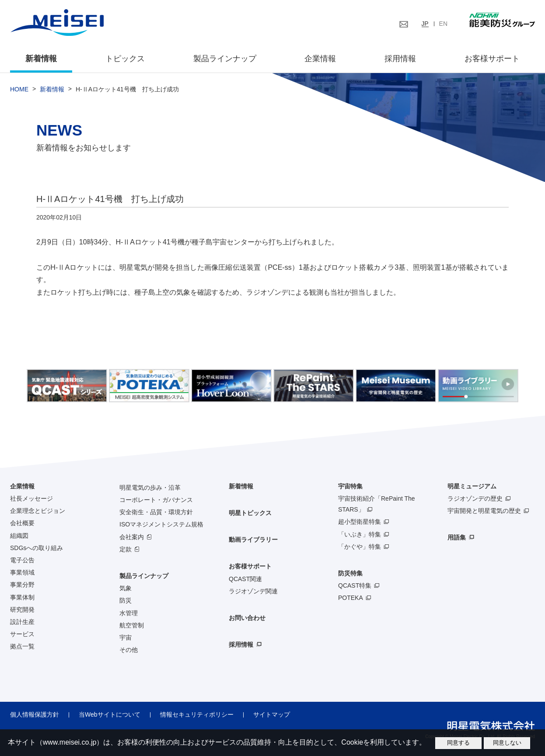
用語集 (457, 537)
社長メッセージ (31, 498)
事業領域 (22, 572)
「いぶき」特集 (360, 534)
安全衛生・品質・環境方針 (156, 512)
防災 (126, 600)
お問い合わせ (247, 618)
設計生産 (22, 622)
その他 (129, 650)
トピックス (125, 59)
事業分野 (22, 585)
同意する (458, 743)
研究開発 (22, 610)
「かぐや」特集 (360, 547)
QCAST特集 (355, 585)
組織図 (19, 536)
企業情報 (320, 59)
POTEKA (351, 598)
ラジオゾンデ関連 (253, 591)
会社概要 (22, 523)
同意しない (507, 743)
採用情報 (400, 59)
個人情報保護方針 (35, 714)
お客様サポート (492, 59)
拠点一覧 (22, 646)
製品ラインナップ (144, 576)
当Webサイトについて (110, 714)
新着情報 (41, 59)
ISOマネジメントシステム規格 (161, 524)
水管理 (129, 613)
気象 (126, 588)
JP (425, 24)
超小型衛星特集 (360, 522)
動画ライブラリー (253, 540)
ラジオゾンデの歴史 (475, 498)
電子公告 (22, 560)
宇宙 (126, 638)
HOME (19, 89)
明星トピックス (250, 513)
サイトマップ (272, 714)
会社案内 (132, 537)
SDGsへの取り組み (37, 548)
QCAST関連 (245, 579)
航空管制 (132, 625)
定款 (126, 549)
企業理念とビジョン (38, 511)
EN (443, 24)
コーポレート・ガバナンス (156, 500)
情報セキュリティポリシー (197, 714)
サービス (22, 634)
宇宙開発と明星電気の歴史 (484, 511)
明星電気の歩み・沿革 (150, 488)
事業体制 (22, 597)
